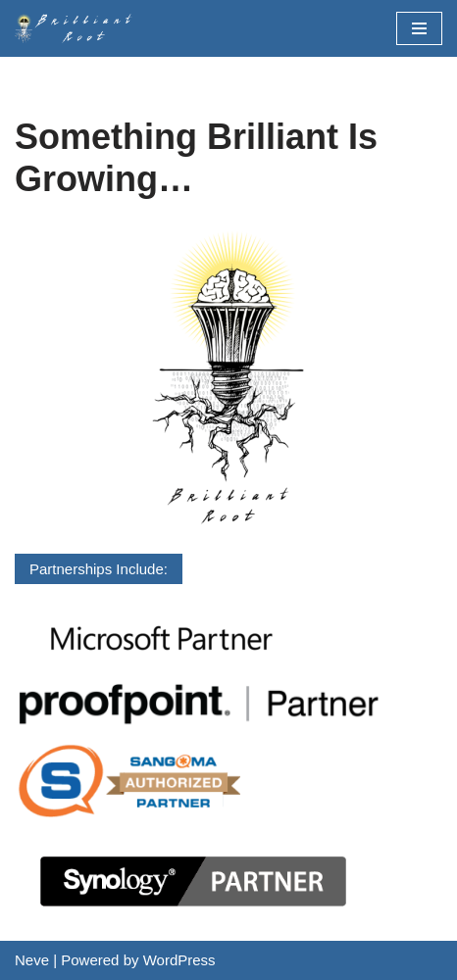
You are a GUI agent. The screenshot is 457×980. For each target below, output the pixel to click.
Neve (32, 960)
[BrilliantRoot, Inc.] (78, 28)
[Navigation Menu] (419, 28)
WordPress (179, 960)
